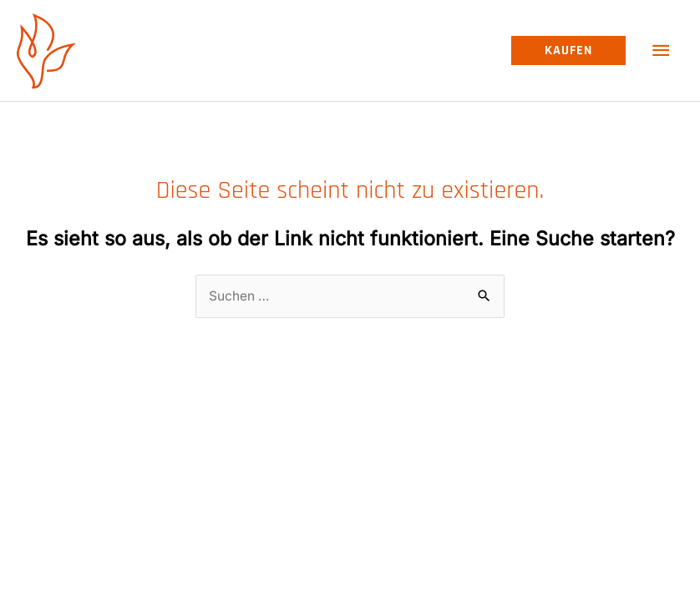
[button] (568, 51)
